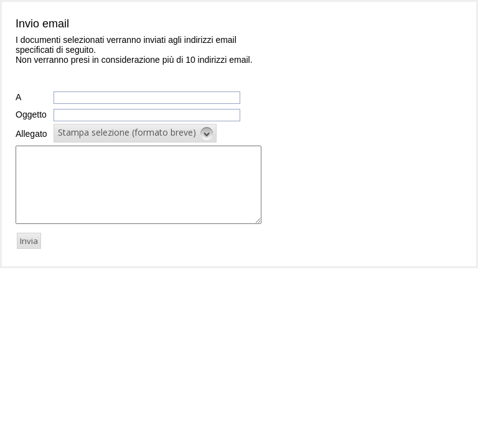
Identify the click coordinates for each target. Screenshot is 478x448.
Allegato (31, 134)
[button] (135, 133)
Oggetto (31, 114)
